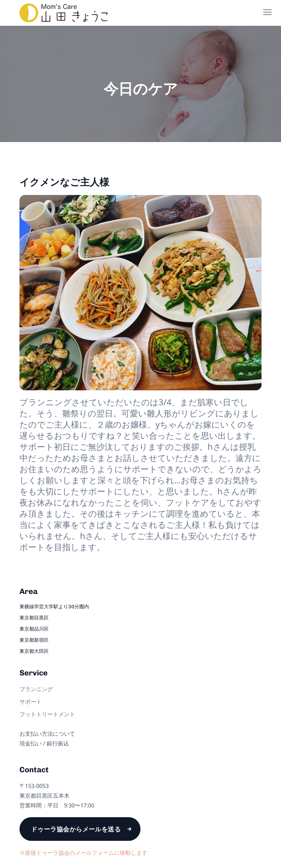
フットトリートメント (47, 714)
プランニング (36, 689)
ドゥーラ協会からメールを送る (76, 829)
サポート (31, 702)
